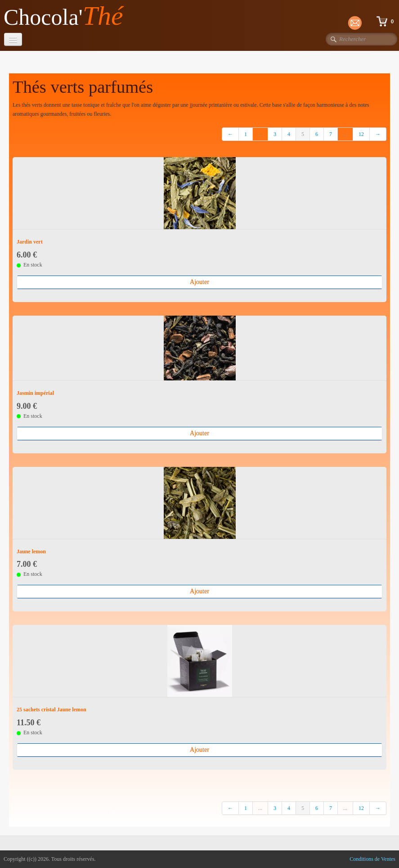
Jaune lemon (31, 552)
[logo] (67, 16)
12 (361, 134)
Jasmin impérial (35, 393)
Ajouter (199, 282)
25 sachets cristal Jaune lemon (52, 710)
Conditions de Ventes (372, 859)
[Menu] (13, 39)
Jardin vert (30, 242)
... (260, 134)
